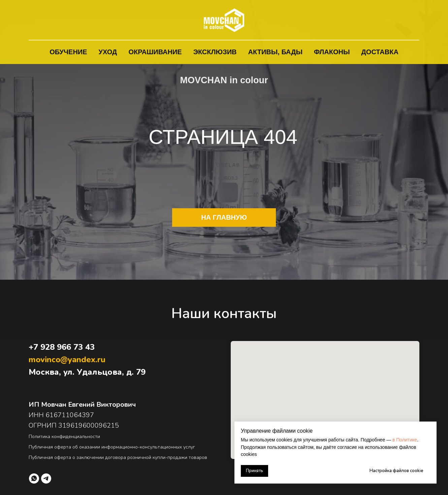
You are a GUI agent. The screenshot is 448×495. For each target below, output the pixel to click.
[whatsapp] (34, 478)
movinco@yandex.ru (67, 360)
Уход (108, 52)
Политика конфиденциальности (64, 437)
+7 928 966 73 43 (62, 347)
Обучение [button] (68, 52)
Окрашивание (155, 52)
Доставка (380, 52)
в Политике (405, 440)
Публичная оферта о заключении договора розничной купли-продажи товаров (118, 457)
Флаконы (332, 52)
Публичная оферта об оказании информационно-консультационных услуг (112, 447)
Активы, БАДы (276, 52)
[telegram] (46, 478)
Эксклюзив (215, 52)
